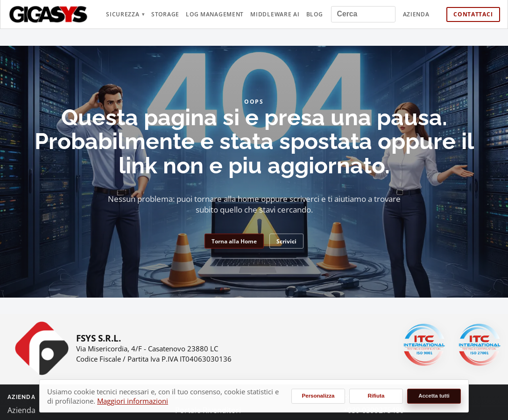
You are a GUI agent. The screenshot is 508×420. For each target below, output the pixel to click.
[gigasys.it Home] (49, 14)
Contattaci (473, 14)
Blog (315, 14)
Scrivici (286, 241)
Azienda (416, 14)
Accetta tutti (434, 396)
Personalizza (318, 396)
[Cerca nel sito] (363, 14)
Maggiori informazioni (133, 401)
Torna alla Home (234, 241)
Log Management (215, 14)
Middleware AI (275, 14)
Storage (165, 14)
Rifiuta (376, 396)
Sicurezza (123, 14)
